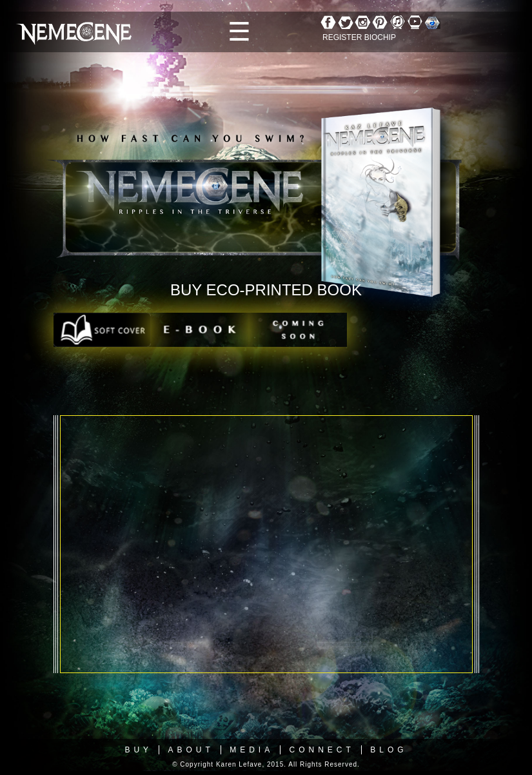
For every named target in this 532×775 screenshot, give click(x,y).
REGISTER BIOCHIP (359, 37)
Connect (322, 750)
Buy (138, 750)
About (191, 750)
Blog (389, 750)
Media (251, 750)
